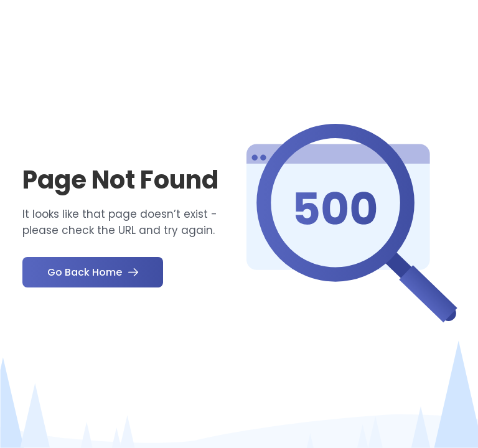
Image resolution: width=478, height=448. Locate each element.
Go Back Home (93, 272)
